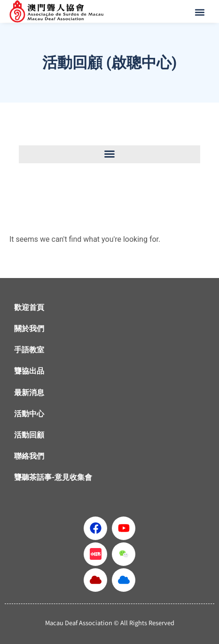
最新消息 (29, 393)
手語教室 (29, 350)
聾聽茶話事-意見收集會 (53, 477)
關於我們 (29, 329)
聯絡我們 (29, 456)
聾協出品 (29, 371)
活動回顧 (29, 435)
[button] (201, 12)
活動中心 (29, 414)
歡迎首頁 (29, 307)
